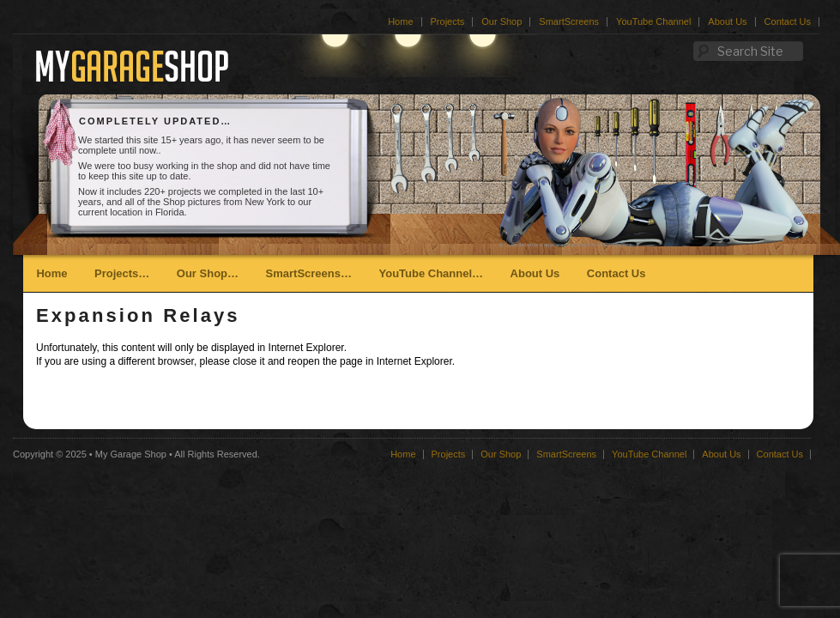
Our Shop (502, 21)
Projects (448, 21)
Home (400, 21)
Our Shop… (208, 273)
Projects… (122, 273)
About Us (727, 21)
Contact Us (788, 21)
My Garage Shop (131, 454)
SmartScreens (569, 21)
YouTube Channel (653, 21)
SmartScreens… (309, 273)
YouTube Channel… (431, 273)
